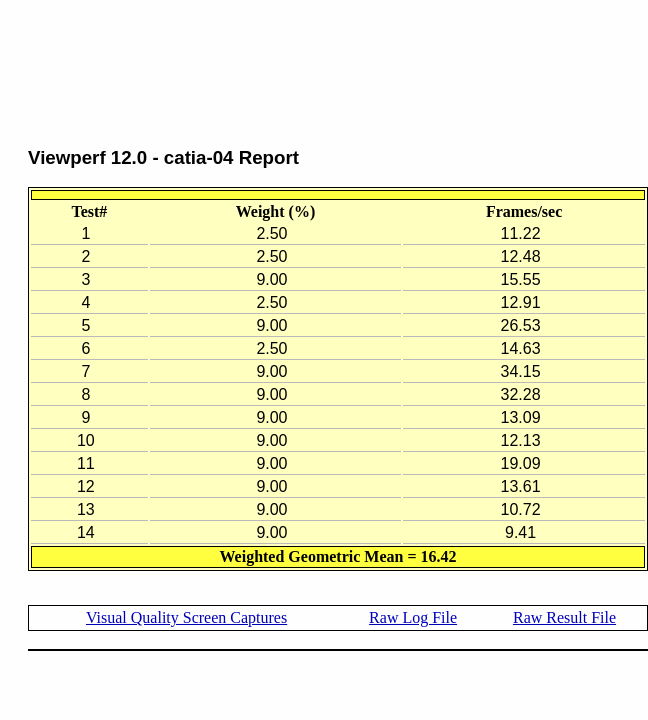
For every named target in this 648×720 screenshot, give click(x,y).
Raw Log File (413, 617)
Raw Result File (564, 617)
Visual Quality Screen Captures (186, 617)
